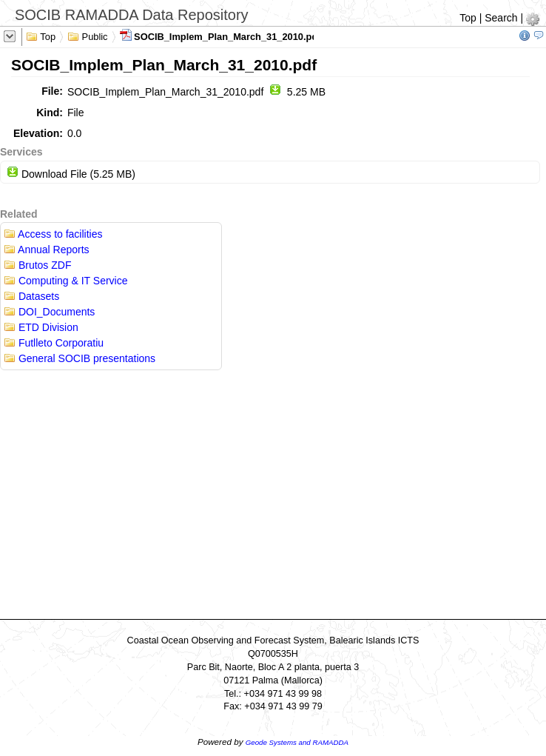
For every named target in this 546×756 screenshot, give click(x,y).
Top (468, 18)
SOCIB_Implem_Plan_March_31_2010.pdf (220, 36)
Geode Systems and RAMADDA (297, 742)
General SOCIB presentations (80, 358)
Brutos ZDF (37, 265)
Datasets (31, 296)
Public (88, 36)
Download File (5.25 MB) (71, 174)
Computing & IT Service (65, 281)
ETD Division (41, 327)
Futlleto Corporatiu (54, 343)
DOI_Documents (49, 312)
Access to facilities (53, 234)
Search (501, 18)
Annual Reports (47, 250)
